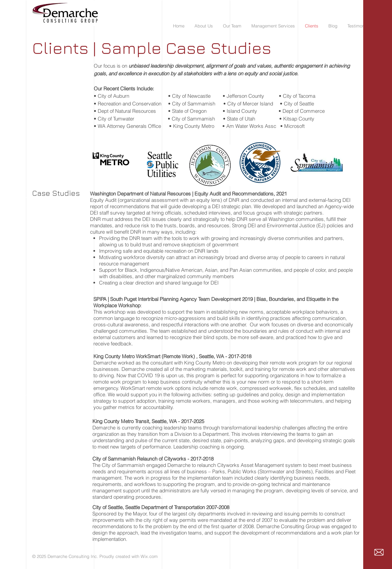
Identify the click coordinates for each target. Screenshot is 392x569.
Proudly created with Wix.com (129, 556)
